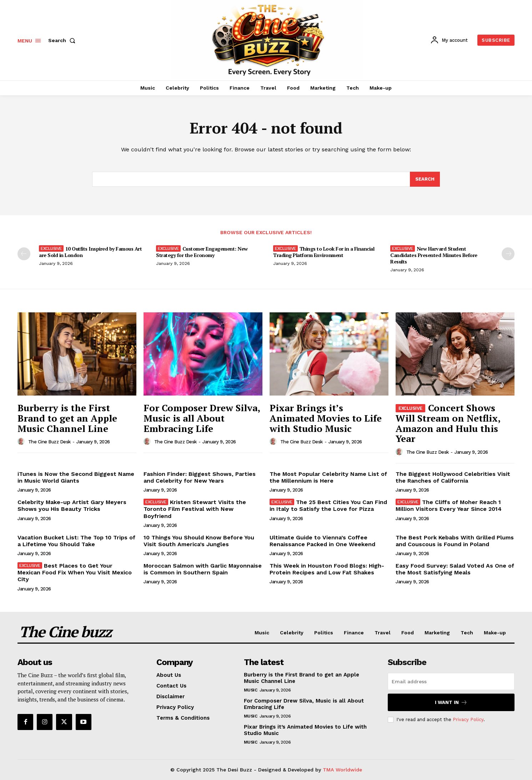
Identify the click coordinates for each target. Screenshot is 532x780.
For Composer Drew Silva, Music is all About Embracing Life (202, 418)
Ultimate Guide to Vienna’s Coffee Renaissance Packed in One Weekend (322, 541)
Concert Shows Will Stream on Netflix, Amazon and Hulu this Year (448, 423)
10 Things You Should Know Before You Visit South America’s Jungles (199, 541)
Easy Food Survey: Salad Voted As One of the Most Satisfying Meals (455, 569)
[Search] (425, 179)
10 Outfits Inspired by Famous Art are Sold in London (90, 252)
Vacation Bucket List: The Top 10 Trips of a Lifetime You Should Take (76, 541)
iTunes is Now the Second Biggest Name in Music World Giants (76, 477)
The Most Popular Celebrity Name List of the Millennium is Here (328, 477)
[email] (451, 681)
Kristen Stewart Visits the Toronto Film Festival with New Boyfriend (195, 509)
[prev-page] (24, 254)
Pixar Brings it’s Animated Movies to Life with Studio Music (326, 418)
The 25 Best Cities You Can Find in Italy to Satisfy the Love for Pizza (328, 505)
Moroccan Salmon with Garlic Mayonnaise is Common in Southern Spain (203, 569)
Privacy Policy (468, 719)
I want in (451, 702)
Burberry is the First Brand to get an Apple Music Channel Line (67, 418)
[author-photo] (22, 442)
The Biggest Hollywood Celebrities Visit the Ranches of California (453, 477)
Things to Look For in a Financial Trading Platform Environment (324, 252)
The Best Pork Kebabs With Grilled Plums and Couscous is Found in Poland (455, 541)
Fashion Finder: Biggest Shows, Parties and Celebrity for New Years (200, 477)
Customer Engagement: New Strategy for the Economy (202, 252)
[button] (63, 40)
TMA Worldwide (342, 770)
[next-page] (508, 254)
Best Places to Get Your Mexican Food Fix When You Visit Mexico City (75, 572)
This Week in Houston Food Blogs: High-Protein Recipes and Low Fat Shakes (327, 569)
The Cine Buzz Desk (49, 442)
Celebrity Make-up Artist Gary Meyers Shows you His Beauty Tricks (72, 505)
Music (251, 690)
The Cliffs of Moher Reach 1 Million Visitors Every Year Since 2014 (449, 505)
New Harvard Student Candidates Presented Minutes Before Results (434, 255)
